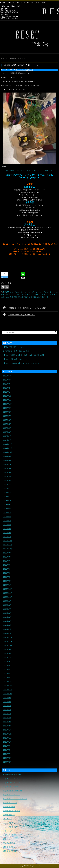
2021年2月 (7, 629)
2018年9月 (7, 746)
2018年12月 (8, 734)
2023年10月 (8, 501)
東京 (26, 297)
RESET (6, 292)
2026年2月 (7, 388)
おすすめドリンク (10, 803)
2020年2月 (7, 678)
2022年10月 (8, 549)
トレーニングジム (41, 292)
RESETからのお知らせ (24, 70)
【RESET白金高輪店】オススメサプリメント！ (21, 363)
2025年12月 (8, 396)
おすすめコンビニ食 (11, 779)
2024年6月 (7, 468)
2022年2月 (7, 581)
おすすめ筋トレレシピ (12, 811)
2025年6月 (7, 420)
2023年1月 (7, 537)
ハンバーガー (8, 831)
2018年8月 (7, 750)
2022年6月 (7, 565)
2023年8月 (7, 509)
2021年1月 (7, 633)
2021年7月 (7, 609)
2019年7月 (7, 706)
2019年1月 (7, 730)
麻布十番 (45, 297)
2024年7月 (7, 464)
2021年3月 (7, 625)
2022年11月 (8, 545)
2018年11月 (8, 738)
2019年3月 (7, 722)
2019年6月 (7, 710)
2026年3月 (7, 384)
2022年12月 (8, 541)
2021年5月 (7, 617)
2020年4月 (7, 670)
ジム (11, 292)
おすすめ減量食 (9, 807)
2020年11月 (8, 641)
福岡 (35, 297)
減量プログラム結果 (11, 851)
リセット (45, 295)
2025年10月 (8, 404)
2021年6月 (7, 613)
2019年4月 (7, 718)
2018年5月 (7, 762)
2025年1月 (7, 440)
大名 (7, 297)
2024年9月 (7, 456)
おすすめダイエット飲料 (13, 791)
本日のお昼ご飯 (9, 843)
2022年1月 (7, 585)
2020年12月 (8, 637)
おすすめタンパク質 (11, 787)
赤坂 (39, 297)
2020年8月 (7, 653)
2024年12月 (8, 444)
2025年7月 (7, 416)
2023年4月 (7, 525)
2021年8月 (7, 605)
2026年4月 (7, 380)
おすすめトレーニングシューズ (15, 799)
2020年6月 (7, 662)
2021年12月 (8, 589)
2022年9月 (7, 553)
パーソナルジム (7, 295)
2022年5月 (7, 569)
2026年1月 (7, 392)
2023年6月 (7, 517)
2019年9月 (7, 698)
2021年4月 (7, 621)
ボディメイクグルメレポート (14, 835)
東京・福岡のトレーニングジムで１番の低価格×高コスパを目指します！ (29, 171)
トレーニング (28, 292)
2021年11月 (8, 593)
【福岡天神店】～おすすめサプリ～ (19, 314)
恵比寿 (21, 297)
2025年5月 (7, 424)
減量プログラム (9, 847)
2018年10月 (8, 742)
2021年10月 (8, 597)
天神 (11, 297)
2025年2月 (7, 436)
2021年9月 (7, 601)
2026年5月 (7, 376)
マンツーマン (36, 295)
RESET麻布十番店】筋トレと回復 (16, 351)
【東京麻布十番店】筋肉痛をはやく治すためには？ (25, 308)
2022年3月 (7, 577)
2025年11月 (8, 400)
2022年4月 (7, 573)
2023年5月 (7, 521)
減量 (30, 297)
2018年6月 (7, 758)
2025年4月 (7, 428)
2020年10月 (8, 645)
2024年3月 (7, 480)
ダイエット (18, 292)
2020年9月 (7, 649)
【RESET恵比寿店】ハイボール (15, 359)
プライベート (25, 295)
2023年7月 (7, 513)
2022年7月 (7, 561)
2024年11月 (8, 448)
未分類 (6, 839)
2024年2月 (7, 484)
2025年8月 (7, 412)
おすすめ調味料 (9, 815)
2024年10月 (8, 452)
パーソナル (53, 292)
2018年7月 (7, 754)
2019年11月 (8, 690)
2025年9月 (7, 408)
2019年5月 (7, 714)
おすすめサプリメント (12, 783)
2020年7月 (7, 657)
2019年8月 (7, 702)
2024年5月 (7, 472)
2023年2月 (7, 533)
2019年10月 (8, 694)
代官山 (52, 295)
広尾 (16, 297)
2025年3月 (7, 432)
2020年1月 (7, 682)
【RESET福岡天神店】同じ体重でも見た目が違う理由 (24, 355)
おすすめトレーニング (12, 795)
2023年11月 (8, 497)
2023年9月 (7, 505)
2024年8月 (7, 460)
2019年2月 (7, 726)
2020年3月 (7, 674)
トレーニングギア (10, 827)
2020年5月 (7, 666)
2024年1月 (7, 489)
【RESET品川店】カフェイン (15, 347)
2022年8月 (7, 557)
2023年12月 (8, 493)
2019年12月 (8, 686)
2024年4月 (7, 476)
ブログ (16, 295)
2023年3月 (7, 529)
